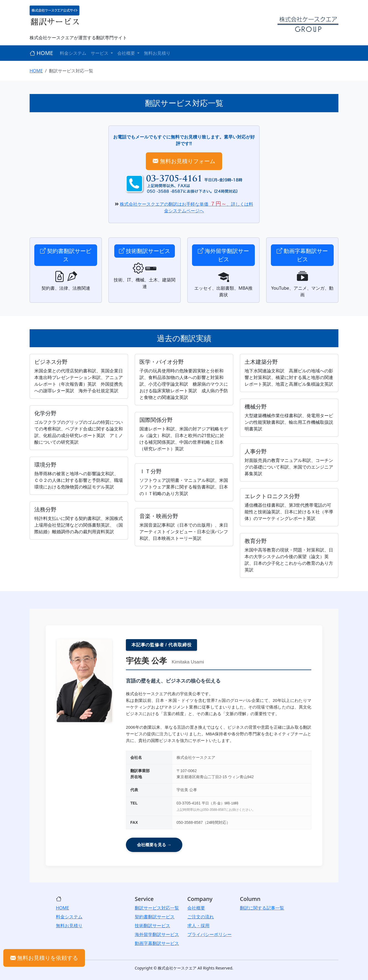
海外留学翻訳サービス (223, 255)
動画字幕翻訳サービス (302, 255)
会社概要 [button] (127, 53)
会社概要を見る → (154, 845)
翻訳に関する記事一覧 (262, 908)
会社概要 (196, 908)
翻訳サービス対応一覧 (157, 908)
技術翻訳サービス (145, 251)
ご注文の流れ (201, 917)
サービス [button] (100, 53)
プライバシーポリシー (209, 934)
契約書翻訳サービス (66, 255)
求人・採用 (198, 926)
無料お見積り (157, 53)
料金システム (73, 53)
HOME (41, 53)
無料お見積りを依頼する (44, 958)
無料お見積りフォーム (184, 161)
